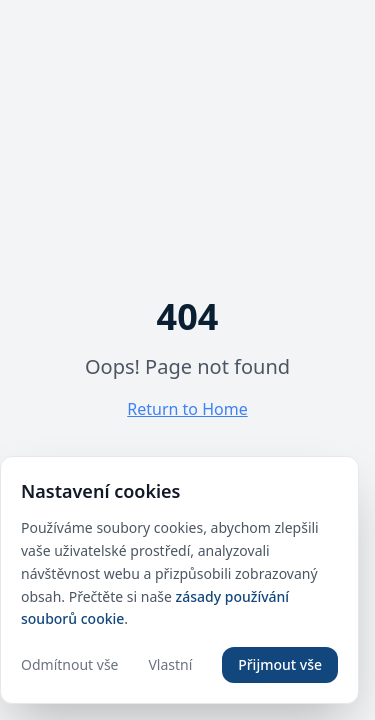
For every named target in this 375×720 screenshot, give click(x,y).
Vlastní (170, 664)
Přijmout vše (280, 664)
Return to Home (187, 409)
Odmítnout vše (69, 664)
